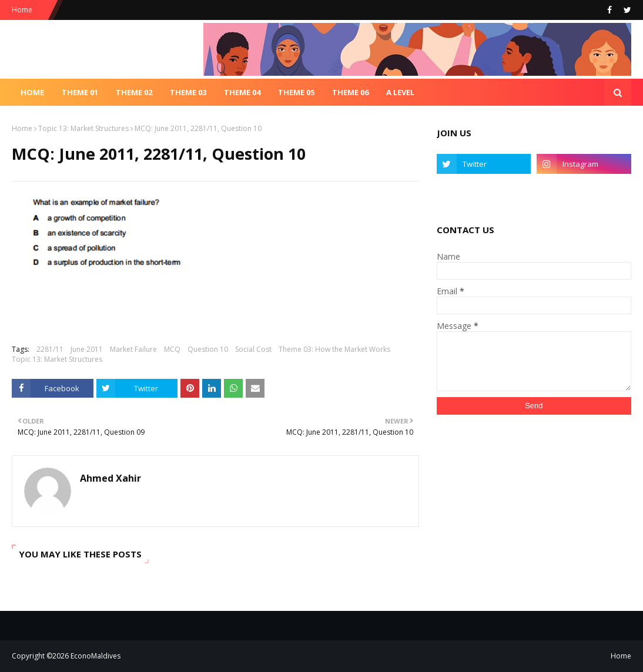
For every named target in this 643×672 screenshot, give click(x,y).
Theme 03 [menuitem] (188, 92)
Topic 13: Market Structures (83, 128)
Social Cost (253, 349)
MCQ (172, 349)
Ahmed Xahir (110, 478)
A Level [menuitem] (400, 92)
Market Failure (133, 349)
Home (22, 10)
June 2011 (87, 349)
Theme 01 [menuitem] (80, 92)
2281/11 (50, 349)
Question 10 (208, 349)
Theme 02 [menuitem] (134, 92)
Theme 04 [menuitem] (242, 92)
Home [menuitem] (32, 92)
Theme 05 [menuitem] (296, 92)
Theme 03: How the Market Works (334, 349)
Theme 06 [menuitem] (350, 92)
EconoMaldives (96, 656)
